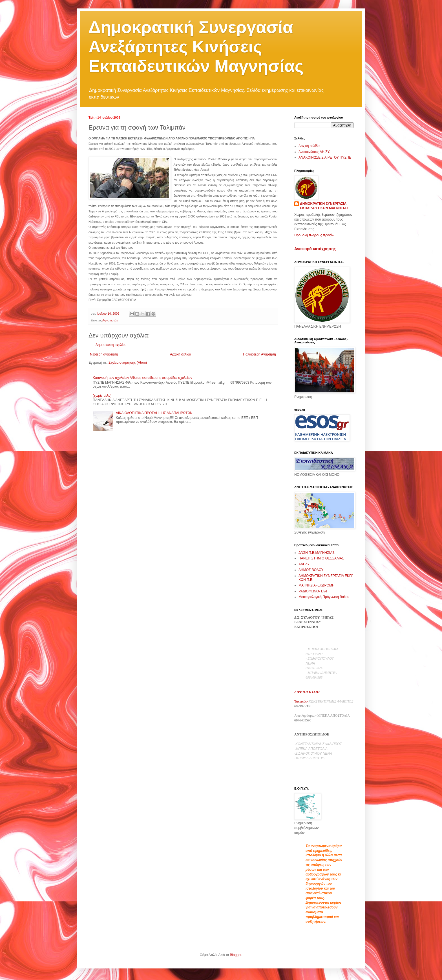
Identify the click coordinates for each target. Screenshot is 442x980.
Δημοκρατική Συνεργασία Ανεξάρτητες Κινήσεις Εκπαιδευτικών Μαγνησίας (196, 47)
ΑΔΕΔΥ (304, 564)
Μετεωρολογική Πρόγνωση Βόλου (324, 597)
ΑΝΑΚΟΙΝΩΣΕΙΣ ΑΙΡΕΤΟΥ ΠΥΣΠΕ (325, 157)
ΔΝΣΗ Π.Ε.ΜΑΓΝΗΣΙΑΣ (317, 553)
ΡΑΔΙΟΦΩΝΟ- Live (313, 591)
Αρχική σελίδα (181, 354)
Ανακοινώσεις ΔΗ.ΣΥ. (314, 152)
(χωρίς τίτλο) (102, 395)
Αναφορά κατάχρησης (315, 249)
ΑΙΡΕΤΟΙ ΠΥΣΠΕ (307, 692)
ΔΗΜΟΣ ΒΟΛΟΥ (311, 570)
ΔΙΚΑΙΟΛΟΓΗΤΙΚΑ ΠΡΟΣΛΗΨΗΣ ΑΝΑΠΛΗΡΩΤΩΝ (154, 413)
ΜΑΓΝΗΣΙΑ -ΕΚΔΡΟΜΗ (316, 585)
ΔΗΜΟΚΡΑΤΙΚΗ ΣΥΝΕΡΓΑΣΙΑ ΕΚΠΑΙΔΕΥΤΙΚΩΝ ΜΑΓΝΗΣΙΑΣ (324, 206)
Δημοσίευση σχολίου (111, 345)
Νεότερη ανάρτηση (104, 354)
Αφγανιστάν (110, 320)
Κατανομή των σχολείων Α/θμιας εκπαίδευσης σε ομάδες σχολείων (142, 378)
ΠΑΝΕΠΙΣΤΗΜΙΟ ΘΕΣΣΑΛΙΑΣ (321, 558)
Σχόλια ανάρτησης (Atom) (128, 363)
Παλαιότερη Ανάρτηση (259, 354)
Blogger (236, 955)
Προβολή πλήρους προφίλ (314, 235)
